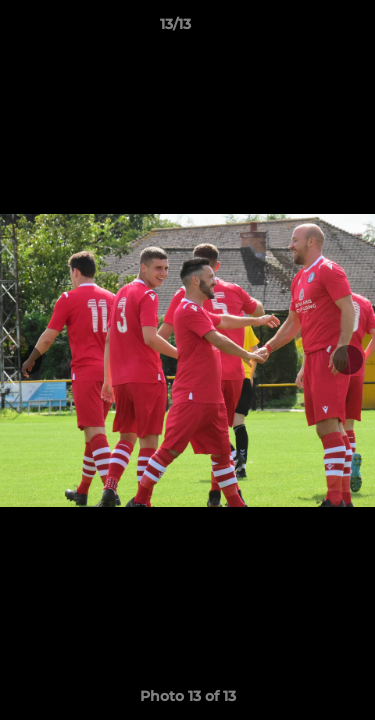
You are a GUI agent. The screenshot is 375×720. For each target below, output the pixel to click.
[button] (303, 29)
